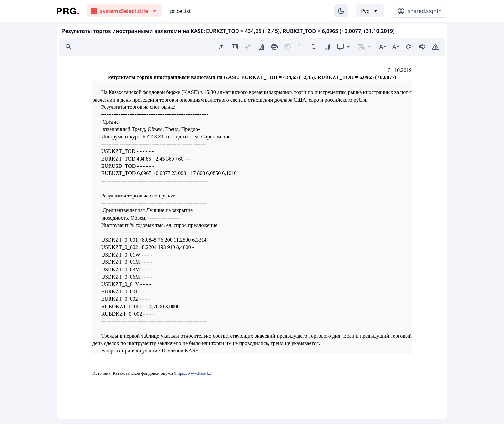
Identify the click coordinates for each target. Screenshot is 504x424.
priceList (180, 11)
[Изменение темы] (341, 11)
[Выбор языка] (370, 11)
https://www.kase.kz (193, 373)
